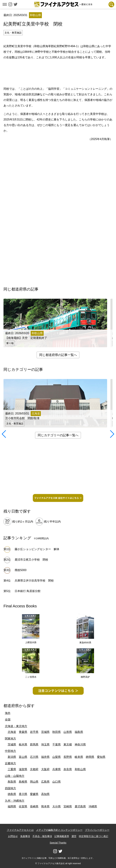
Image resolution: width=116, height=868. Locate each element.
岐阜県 (79, 757)
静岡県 (90, 757)
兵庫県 (57, 769)
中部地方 (10, 751)
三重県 (12, 769)
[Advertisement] (58, 72)
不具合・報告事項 (42, 836)
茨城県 (12, 744)
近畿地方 (10, 763)
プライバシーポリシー (97, 830)
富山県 (23, 757)
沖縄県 (93, 806)
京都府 (34, 769)
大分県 (57, 806)
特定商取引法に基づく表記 (93, 836)
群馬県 (34, 744)
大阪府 (45, 769)
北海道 (12, 732)
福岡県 (12, 806)
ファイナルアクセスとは (20, 830)
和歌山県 (80, 769)
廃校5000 (21, 570)
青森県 (23, 732)
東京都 (68, 744)
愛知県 (101, 757)
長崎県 (34, 806)
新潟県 (12, 757)
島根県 (23, 782)
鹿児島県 (80, 806)
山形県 (68, 732)
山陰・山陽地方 (15, 776)
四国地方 (10, 788)
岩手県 (34, 732)
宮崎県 (68, 806)
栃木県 (23, 744)
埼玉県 (45, 744)
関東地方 (10, 739)
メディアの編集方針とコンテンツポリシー (59, 830)
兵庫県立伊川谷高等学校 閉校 (34, 581)
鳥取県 (12, 782)
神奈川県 (80, 744)
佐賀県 (23, 806)
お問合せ (13, 836)
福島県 (79, 732)
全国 (8, 720)
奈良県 (68, 769)
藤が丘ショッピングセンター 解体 (37, 549)
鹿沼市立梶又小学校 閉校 (31, 560)
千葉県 (57, 744)
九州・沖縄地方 (15, 801)
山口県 (57, 782)
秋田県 (57, 732)
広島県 (45, 782)
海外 (8, 713)
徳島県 (12, 794)
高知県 (45, 794)
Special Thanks (58, 843)
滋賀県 (23, 769)
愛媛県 (34, 794)
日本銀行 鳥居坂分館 (28, 591)
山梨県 (57, 757)
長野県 (68, 757)
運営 (74, 836)
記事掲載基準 (62, 836)
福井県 (45, 757)
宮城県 (45, 732)
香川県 (23, 794)
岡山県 (34, 782)
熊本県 (45, 806)
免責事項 (25, 836)
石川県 (34, 757)
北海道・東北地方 (16, 726)
